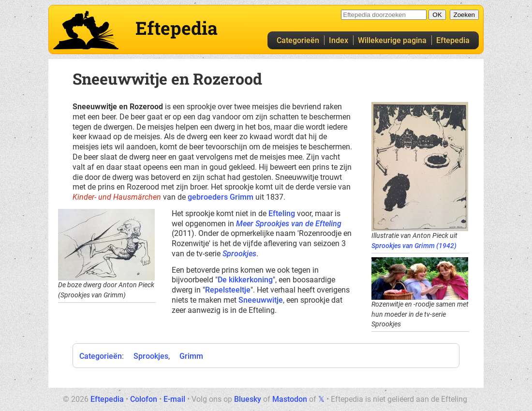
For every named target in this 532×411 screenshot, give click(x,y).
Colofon (144, 399)
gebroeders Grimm (221, 197)
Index (339, 40)
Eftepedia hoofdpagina (86, 30)
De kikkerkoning (245, 280)
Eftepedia (453, 40)
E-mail (174, 399)
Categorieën (298, 40)
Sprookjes (239, 254)
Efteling (282, 213)
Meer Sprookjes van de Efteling (289, 224)
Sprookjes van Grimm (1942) (414, 246)
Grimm (191, 356)
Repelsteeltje (228, 290)
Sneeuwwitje (261, 300)
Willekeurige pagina (392, 40)
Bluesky (248, 399)
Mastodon (290, 399)
